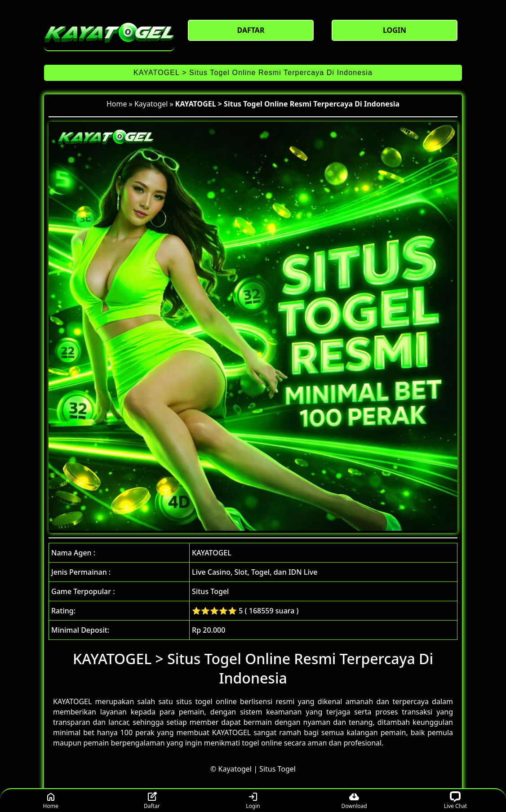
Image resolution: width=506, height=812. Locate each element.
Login (253, 801)
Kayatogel (151, 104)
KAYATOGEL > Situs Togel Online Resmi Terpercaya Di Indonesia (253, 73)
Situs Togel (277, 769)
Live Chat (455, 801)
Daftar (152, 801)
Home (117, 104)
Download (354, 801)
